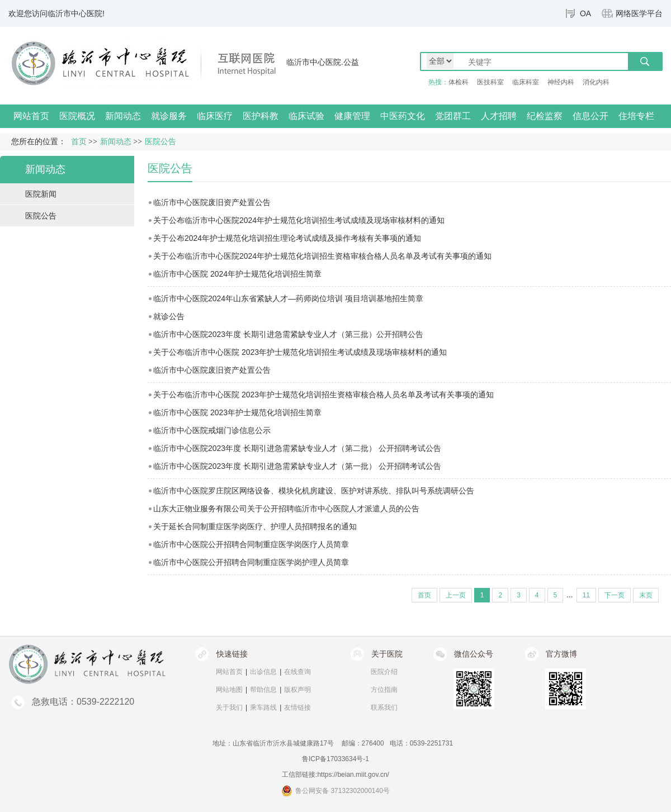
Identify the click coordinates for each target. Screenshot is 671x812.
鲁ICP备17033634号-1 (335, 759)
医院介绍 (384, 672)
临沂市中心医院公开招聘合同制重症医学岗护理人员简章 (251, 562)
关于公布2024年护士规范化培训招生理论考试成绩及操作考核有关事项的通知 (287, 238)
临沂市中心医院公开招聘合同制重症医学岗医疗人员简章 (251, 544)
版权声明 (297, 690)
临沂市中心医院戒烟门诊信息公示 (212, 430)
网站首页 (31, 116)
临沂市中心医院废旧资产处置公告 (212, 202)
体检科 (459, 82)
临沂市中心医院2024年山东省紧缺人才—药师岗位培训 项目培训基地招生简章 (288, 298)
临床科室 (526, 82)
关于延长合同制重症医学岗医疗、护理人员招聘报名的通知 (255, 526)
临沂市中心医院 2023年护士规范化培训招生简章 (237, 412)
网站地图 (229, 690)
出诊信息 (263, 672)
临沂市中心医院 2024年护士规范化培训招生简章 (237, 274)
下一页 (615, 595)
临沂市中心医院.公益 (323, 62)
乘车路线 (263, 707)
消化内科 (596, 82)
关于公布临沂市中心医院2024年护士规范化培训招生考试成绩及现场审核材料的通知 (299, 220)
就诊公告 (169, 316)
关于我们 (229, 707)
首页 (79, 142)
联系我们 (384, 707)
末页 (646, 595)
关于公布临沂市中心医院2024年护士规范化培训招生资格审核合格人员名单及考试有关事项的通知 (322, 256)
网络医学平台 (639, 13)
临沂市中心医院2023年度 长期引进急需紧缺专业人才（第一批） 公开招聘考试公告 (297, 466)
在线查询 (297, 672)
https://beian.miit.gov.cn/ (353, 775)
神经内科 (561, 82)
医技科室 (490, 82)
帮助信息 (263, 690)
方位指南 (384, 690)
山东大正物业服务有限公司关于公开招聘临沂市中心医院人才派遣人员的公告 (286, 509)
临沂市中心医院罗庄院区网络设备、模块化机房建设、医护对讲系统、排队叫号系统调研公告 (314, 491)
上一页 (456, 595)
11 (586, 595)
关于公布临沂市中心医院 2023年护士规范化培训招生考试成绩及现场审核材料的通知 (300, 352)
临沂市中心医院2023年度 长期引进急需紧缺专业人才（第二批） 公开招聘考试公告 (297, 448)
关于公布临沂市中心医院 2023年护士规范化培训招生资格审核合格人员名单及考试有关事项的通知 (323, 395)
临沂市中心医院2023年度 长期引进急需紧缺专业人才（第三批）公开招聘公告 (288, 334)
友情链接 (297, 707)
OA (585, 13)
